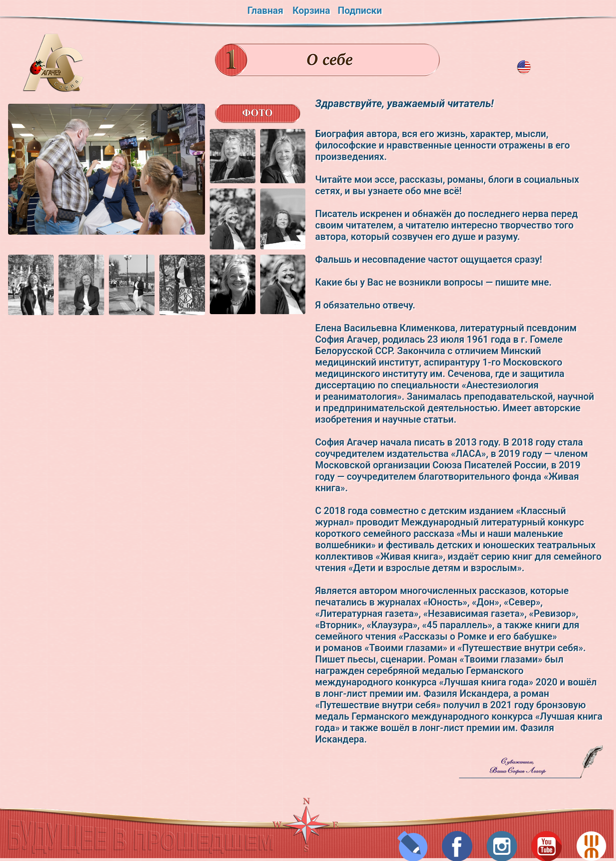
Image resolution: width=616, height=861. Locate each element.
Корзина (311, 10)
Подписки (360, 10)
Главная (265, 10)
